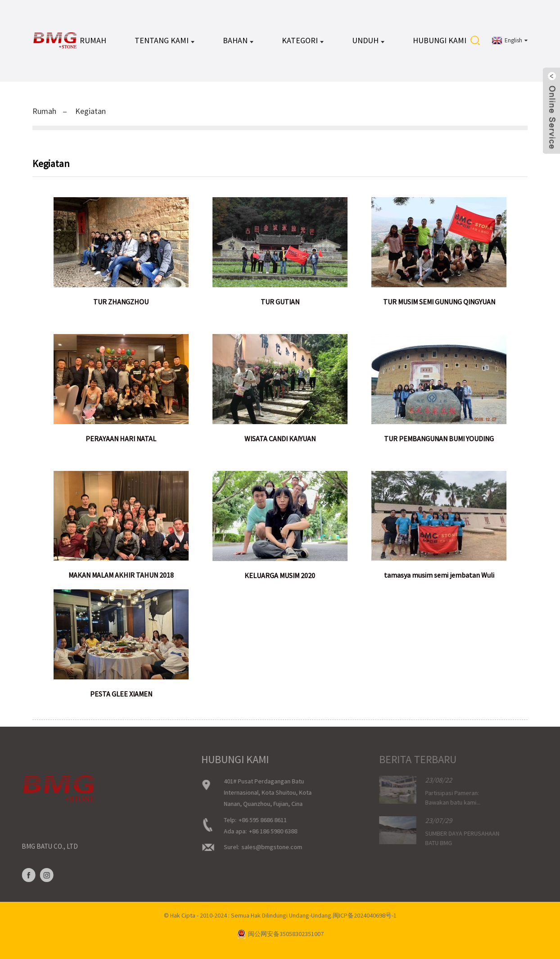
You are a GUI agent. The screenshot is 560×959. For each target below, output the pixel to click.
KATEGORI (303, 40)
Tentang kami (165, 40)
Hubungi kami (440, 40)
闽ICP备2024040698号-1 (365, 915)
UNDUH (368, 40)
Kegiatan (90, 111)
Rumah (93, 40)
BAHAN (238, 40)
